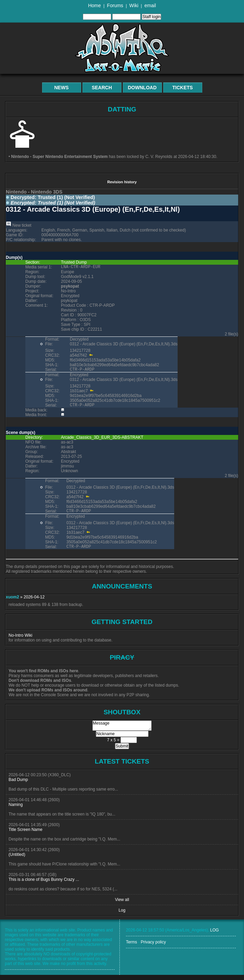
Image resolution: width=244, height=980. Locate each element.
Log (122, 915)
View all (122, 905)
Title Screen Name (25, 835)
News (62, 88)
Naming (16, 810)
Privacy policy (153, 947)
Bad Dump (18, 785)
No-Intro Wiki (20, 640)
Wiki (134, 5)
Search (102, 88)
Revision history (122, 182)
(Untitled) (17, 860)
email (150, 5)
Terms (132, 947)
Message (122, 731)
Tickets (183, 88)
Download (142, 88)
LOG (214, 935)
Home (94, 5)
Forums (115, 5)
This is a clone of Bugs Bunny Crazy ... (44, 885)
